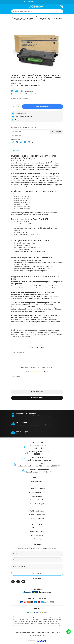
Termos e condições (37, 518)
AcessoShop (44, 240)
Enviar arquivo (37, 392)
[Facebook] (23, 582)
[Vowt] (37, 640)
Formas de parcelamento (20, 98)
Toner (30, 174)
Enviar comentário (37, 398)
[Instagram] (13, 582)
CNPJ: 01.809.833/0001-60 (37, 636)
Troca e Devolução (37, 504)
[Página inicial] (37, 7)
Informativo (37, 539)
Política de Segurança (37, 492)
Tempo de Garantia (37, 500)
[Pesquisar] (60, 11)
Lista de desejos (37, 535)
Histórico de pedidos (37, 532)
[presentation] (26, 385)
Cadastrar (37, 573)
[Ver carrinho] (61, 7)
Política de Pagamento (37, 489)
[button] (12, 7)
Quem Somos (37, 496)
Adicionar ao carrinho (42, 107)
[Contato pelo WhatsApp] (69, 632)
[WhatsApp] (18, 582)
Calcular (57, 132)
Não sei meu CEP (16, 135)
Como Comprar (37, 481)
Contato (37, 507)
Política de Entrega (37, 511)
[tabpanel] (37, 247)
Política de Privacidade (37, 515)
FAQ (37, 485)
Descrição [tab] (16, 150)
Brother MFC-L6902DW (23, 200)
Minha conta (37, 528)
